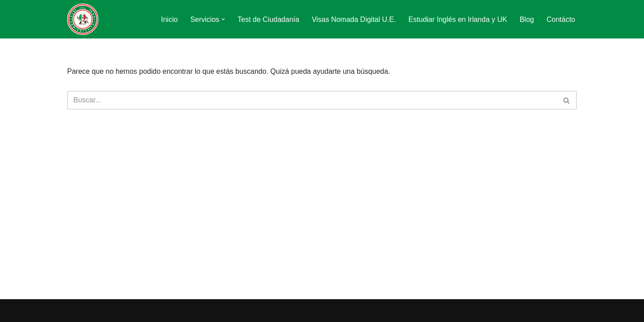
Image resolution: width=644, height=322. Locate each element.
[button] (223, 19)
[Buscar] (312, 100)
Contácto (561, 19)
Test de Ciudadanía (268, 19)
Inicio (169, 19)
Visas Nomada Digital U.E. (354, 19)
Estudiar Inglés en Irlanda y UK (458, 19)
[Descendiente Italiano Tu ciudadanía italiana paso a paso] (83, 19)
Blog (527, 19)
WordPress (170, 311)
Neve (75, 311)
